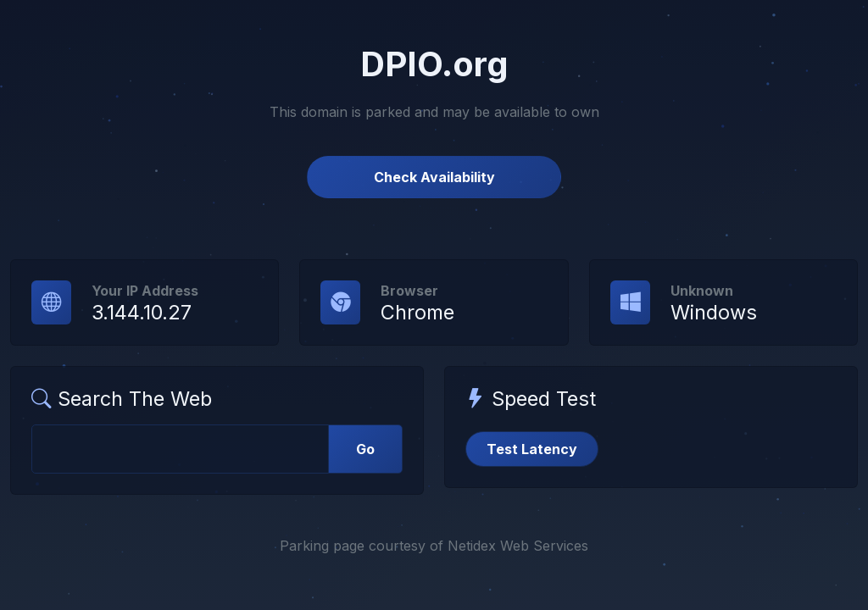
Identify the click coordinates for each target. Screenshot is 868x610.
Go (365, 449)
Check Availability (434, 177)
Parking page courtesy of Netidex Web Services (434, 546)
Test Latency (532, 449)
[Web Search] (180, 449)
